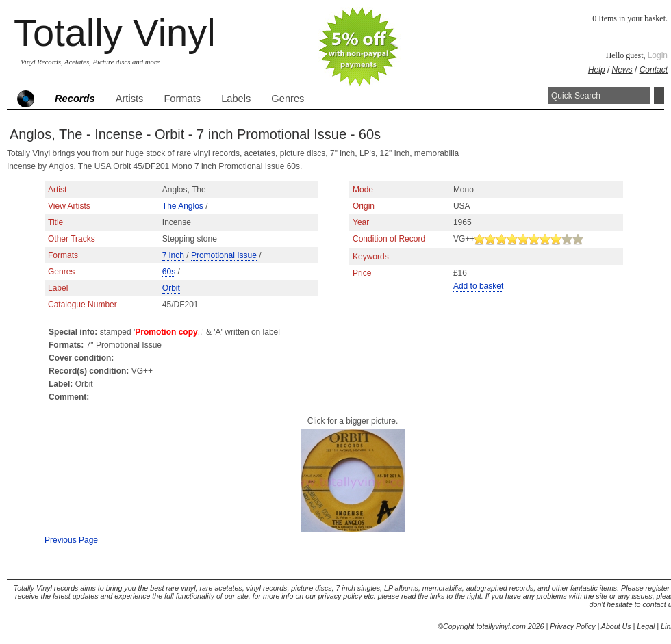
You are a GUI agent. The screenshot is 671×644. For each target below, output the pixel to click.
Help (597, 70)
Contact (654, 70)
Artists (130, 99)
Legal (646, 626)
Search (659, 95)
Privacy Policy (572, 626)
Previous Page (71, 540)
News (622, 70)
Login (658, 55)
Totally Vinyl (115, 33)
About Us (616, 626)
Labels (236, 99)
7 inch (173, 255)
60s (169, 272)
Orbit (171, 288)
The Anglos (183, 206)
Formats (182, 99)
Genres (288, 99)
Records (75, 99)
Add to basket (478, 286)
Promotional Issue (224, 255)
